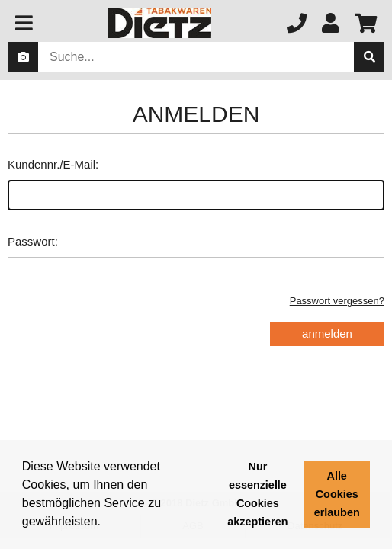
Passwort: (196, 261)
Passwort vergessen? (337, 301)
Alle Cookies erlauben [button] (337, 494)
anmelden (327, 334)
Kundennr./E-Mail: (196, 184)
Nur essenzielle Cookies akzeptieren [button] (257, 494)
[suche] (369, 57)
